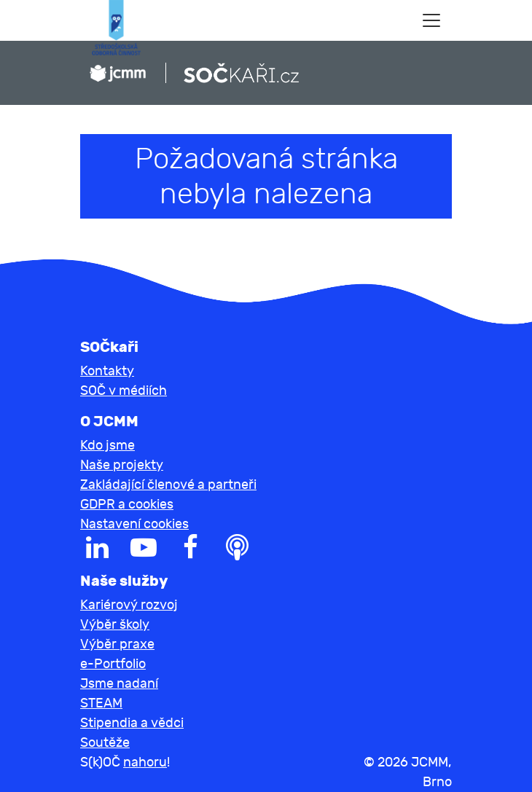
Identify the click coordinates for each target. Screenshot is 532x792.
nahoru (145, 762)
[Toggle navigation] (431, 20)
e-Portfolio (113, 664)
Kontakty (107, 371)
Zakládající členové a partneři (168, 485)
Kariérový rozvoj (129, 605)
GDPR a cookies (127, 505)
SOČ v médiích (124, 391)
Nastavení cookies (134, 524)
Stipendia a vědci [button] (132, 723)
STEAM (101, 703)
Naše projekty (122, 465)
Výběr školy (115, 625)
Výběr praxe (117, 644)
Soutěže (105, 743)
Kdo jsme (107, 446)
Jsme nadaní (119, 684)
